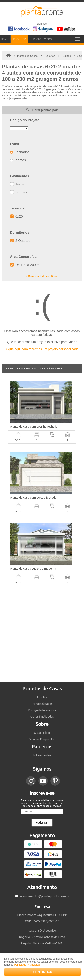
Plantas (18, 160)
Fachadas (20, 152)
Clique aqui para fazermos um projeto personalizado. (42, 349)
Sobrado (19, 192)
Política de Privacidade (27, 965)
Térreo (18, 184)
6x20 (16, 217)
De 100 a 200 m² (25, 265)
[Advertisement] (42, 634)
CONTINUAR (42, 972)
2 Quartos (20, 241)
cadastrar (42, 823)
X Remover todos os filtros (42, 276)
